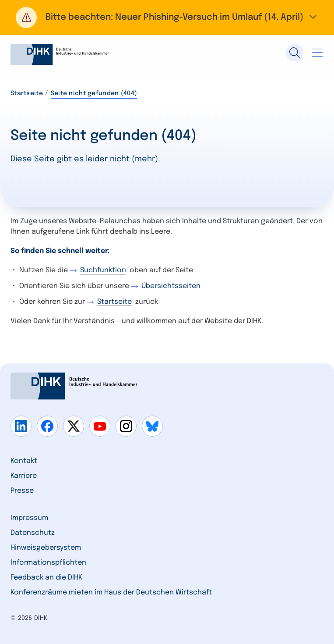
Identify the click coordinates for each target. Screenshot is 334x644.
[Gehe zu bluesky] (152, 426)
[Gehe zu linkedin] (21, 426)
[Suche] (295, 53)
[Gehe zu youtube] (100, 426)
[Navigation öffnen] (317, 53)
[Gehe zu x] (74, 426)
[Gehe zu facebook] (47, 426)
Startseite (27, 93)
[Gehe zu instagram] (126, 426)
